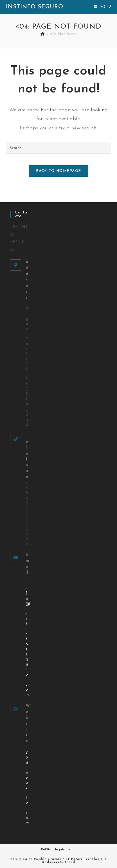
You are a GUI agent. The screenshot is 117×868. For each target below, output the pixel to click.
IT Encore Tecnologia (85, 859)
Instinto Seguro (35, 7)
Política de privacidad (58, 850)
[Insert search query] (58, 148)
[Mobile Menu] (103, 7)
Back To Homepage (59, 171)
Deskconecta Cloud (58, 862)
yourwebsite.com (27, 788)
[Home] (43, 34)
